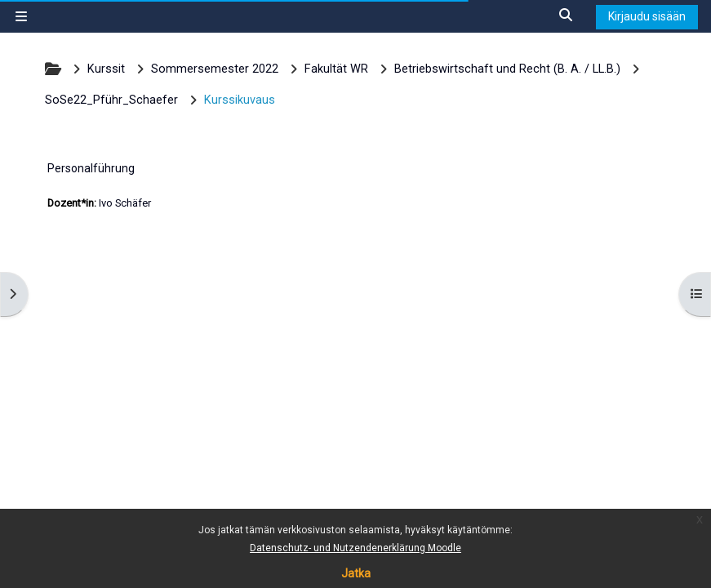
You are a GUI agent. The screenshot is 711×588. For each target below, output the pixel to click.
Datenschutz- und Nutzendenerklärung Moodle (355, 548)
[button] (567, 16)
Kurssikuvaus (240, 100)
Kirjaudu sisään (647, 16)
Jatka (356, 573)
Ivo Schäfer (125, 203)
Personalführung (91, 168)
